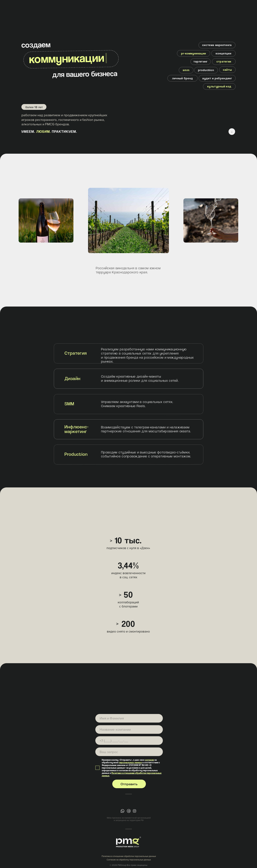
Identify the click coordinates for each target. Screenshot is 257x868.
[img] (122, 811)
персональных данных (130, 762)
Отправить (129, 784)
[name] (129, 718)
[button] (201, 62)
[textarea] (129, 752)
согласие (149, 760)
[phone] (129, 741)
